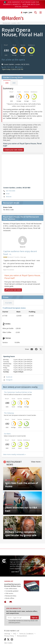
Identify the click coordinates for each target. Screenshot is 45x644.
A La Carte (9, 303)
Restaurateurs (22, 636)
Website (7, 197)
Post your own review (13, 290)
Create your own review (14, 150)
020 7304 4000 (9, 191)
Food (14, 45)
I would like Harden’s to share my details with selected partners (22, 622)
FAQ (15, 634)
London (14, 23)
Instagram (8, 380)
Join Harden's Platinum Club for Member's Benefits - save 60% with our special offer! (21, 4)
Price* (6, 45)
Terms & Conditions (26, 634)
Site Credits (8, 643)
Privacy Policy (9, 636)
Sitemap (7, 634)
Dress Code (8, 207)
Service (23, 45)
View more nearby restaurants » (15, 454)
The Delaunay (9, 413)
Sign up (35, 617)
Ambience (31, 45)
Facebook (8, 377)
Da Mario (7, 434)
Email (6, 194)
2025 (14, 83)
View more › (36, 462)
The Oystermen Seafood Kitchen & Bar (18, 392)
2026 (7, 83)
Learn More (15, 572)
